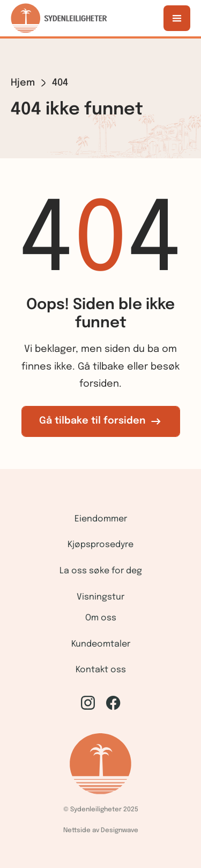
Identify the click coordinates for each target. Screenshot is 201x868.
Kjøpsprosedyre (100, 545)
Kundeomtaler (101, 644)
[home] (59, 18)
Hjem (23, 83)
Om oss (101, 618)
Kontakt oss (101, 670)
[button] (177, 18)
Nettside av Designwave (101, 831)
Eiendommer (101, 519)
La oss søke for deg (101, 571)
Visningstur (100, 597)
